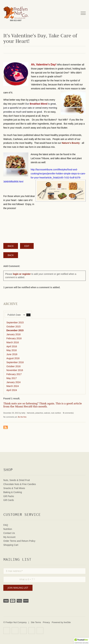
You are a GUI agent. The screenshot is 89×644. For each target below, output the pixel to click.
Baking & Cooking (13, 492)
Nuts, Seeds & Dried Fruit (17, 480)
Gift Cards (9, 500)
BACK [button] (11, 246)
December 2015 (15, 330)
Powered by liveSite (61, 622)
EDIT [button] (27, 246)
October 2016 (14, 366)
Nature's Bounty (71, 143)
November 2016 (15, 370)
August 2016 (13, 358)
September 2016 (15, 362)
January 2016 (14, 334)
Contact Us (9, 533)
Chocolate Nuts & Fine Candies (20, 484)
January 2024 (14, 382)
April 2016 (12, 346)
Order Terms (10, 541)
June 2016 (12, 354)
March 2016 (13, 342)
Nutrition (8, 529)
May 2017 (12, 378)
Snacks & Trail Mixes (14, 488)
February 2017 (14, 374)
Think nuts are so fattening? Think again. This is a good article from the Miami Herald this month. (43, 405)
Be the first (22, 417)
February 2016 (14, 338)
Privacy (46, 622)
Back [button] (11, 255)
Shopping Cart (11, 545)
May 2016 (12, 350)
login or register (22, 274)
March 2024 (13, 386)
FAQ (6, 525)
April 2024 (12, 390)
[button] (81, 641)
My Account (9, 537)
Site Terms (36, 622)
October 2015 (14, 327)
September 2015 (15, 323)
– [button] (28, 315)
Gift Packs (9, 496)
